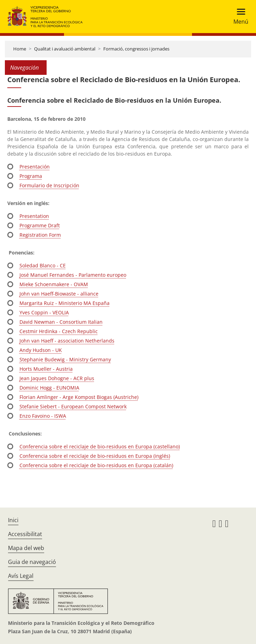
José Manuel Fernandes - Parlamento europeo (73, 275)
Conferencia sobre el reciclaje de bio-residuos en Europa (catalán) (96, 465)
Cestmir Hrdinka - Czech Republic (59, 331)
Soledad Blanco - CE (43, 265)
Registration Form (40, 235)
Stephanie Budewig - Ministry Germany (65, 359)
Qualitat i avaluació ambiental (65, 49)
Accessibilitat (25, 534)
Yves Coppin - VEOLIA (44, 312)
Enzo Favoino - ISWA (43, 416)
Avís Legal (21, 576)
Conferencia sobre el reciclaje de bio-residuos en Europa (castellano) (100, 446)
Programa (31, 176)
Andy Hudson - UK (41, 350)
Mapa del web (26, 548)
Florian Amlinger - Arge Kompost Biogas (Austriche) (79, 397)
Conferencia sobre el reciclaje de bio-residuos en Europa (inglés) (95, 456)
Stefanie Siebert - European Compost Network (73, 406)
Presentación (35, 167)
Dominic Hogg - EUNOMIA (49, 388)
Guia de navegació (32, 562)
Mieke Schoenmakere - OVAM (54, 284)
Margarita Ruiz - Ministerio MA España (65, 303)
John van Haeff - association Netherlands (67, 341)
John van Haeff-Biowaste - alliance (59, 294)
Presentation (34, 216)
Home (20, 49)
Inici (13, 520)
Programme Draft (40, 225)
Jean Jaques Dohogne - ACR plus (57, 378)
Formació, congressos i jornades (136, 49)
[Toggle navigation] (239, 17)
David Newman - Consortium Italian (61, 322)
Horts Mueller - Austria (46, 369)
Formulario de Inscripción (49, 185)
